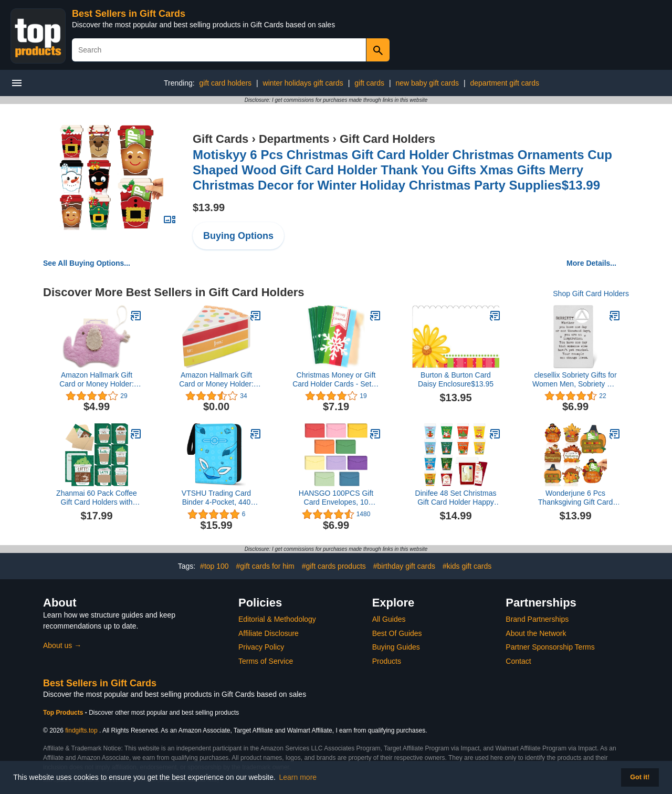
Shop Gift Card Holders (591, 294)
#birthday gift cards (404, 566)
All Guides (389, 619)
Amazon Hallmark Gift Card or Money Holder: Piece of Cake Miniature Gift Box (217, 380)
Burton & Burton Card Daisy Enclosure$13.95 (456, 379)
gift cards (369, 83)
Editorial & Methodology (277, 619)
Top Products (64, 713)
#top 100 (214, 566)
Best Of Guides (397, 633)
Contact (518, 661)
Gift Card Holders (387, 139)
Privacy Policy (261, 647)
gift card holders (225, 83)
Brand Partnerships (537, 619)
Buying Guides (396, 647)
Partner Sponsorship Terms (550, 647)
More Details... (591, 263)
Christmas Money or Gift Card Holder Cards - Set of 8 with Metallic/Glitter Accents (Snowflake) (336, 380)
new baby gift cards (427, 83)
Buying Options (238, 236)
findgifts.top (81, 730)
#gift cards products (334, 566)
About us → (62, 645)
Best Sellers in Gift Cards (129, 14)
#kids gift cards (467, 566)
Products (387, 661)
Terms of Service (266, 661)
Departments (294, 139)
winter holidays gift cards (303, 83)
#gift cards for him (265, 566)
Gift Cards (220, 139)
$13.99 (209, 207)
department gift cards (505, 83)
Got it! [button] (640, 777)
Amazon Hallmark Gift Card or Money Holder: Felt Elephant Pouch (97, 380)
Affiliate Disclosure (269, 633)
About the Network (536, 633)
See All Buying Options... (87, 263)
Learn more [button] (298, 777)
